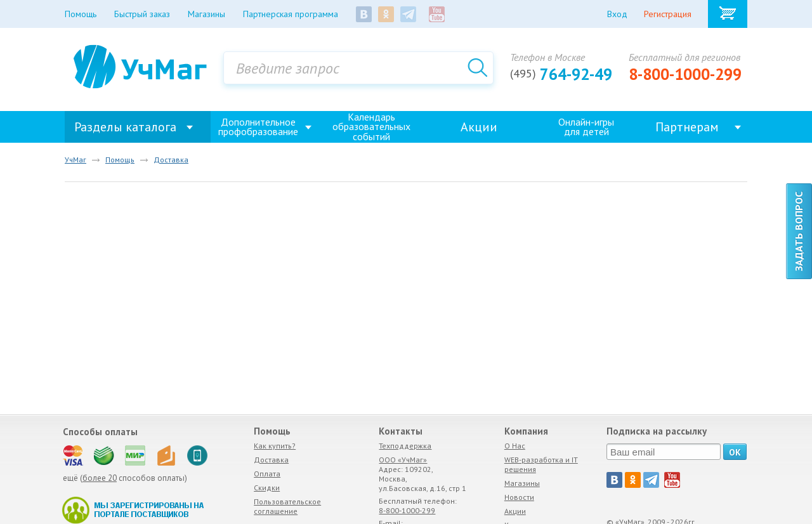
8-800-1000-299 (685, 74)
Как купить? (275, 446)
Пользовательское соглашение (287, 506)
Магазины (522, 483)
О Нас (515, 446)
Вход (617, 14)
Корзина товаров (728, 14)
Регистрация (668, 14)
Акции (479, 127)
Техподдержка (405, 446)
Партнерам (687, 127)
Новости (519, 497)
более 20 (100, 478)
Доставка (271, 460)
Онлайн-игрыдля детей (586, 127)
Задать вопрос (799, 231)
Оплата (267, 474)
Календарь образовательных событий (371, 127)
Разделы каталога (125, 127)
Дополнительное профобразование (258, 127)
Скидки (267, 488)
